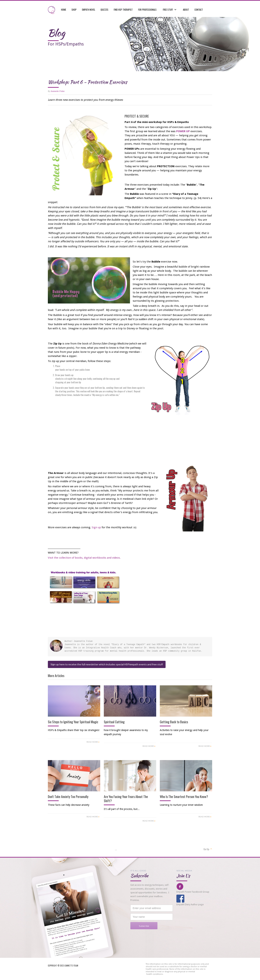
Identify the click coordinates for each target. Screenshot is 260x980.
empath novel (89, 10)
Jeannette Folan (58, 91)
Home (64, 10)
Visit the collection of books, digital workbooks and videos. (84, 558)
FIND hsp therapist (123, 10)
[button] (170, 8)
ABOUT (186, 10)
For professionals (147, 10)
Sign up (96, 527)
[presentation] (158, 936)
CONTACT (199, 10)
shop (74, 10)
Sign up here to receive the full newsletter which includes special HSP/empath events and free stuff (107, 664)
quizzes (104, 10)
